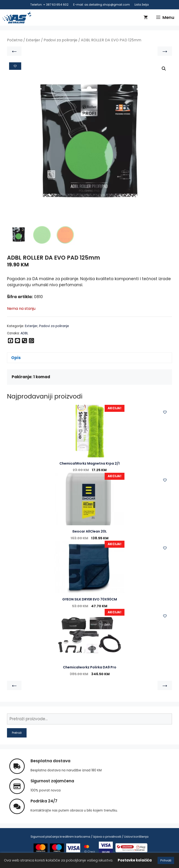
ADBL (24, 333)
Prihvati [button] (166, 860)
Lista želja (142, 5)
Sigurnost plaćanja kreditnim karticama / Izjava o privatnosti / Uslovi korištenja (89, 837)
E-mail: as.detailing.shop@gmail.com (102, 5)
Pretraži (17, 733)
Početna (15, 40)
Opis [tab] (16, 358)
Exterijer (33, 40)
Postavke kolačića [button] (135, 860)
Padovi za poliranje (60, 40)
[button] (164, 69)
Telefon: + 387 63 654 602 (49, 5)
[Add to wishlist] (15, 66)
